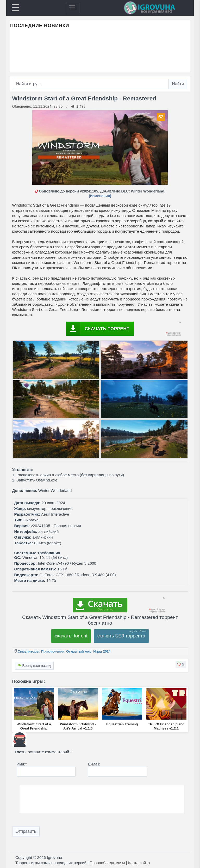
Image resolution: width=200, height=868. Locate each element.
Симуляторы (29, 651)
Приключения (53, 651)
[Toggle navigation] (72, 8)
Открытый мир (79, 651)
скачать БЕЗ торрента (121, 636)
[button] (181, 665)
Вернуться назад (34, 666)
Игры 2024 (102, 651)
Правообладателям (107, 863)
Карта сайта (139, 863)
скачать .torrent (71, 636)
